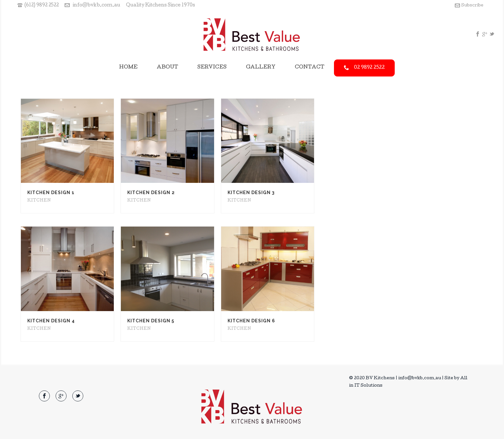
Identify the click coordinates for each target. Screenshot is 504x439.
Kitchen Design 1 (51, 193)
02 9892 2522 (364, 68)
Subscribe (469, 6)
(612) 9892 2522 (42, 5)
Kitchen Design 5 (151, 321)
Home (128, 67)
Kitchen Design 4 (51, 321)
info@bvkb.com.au (96, 5)
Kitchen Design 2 (151, 193)
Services (212, 67)
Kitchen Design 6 (251, 321)
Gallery (261, 67)
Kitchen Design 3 (251, 193)
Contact (310, 67)
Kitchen (39, 201)
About (167, 67)
